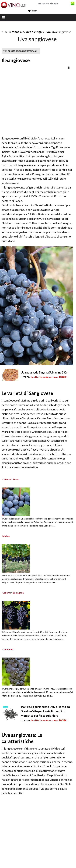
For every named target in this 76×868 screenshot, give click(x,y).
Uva (47, 32)
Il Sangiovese (16, 60)
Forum (33, 11)
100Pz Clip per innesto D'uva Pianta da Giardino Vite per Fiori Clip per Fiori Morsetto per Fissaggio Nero (45, 711)
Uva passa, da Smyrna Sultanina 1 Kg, (44, 372)
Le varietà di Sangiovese (27, 393)
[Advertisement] (33, 100)
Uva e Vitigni (34, 32)
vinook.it (18, 32)
